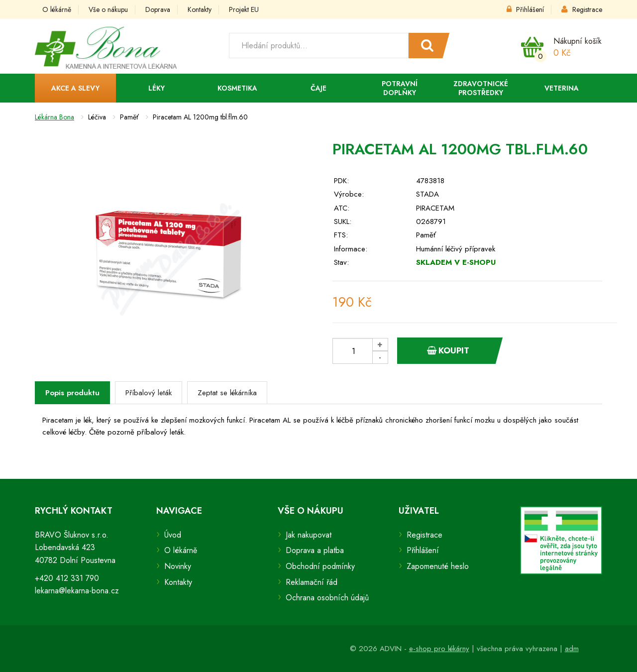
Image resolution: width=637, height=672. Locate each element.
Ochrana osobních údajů (327, 598)
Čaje (318, 88)
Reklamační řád (312, 582)
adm (572, 649)
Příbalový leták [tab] (149, 393)
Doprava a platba (315, 550)
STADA (427, 194)
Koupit (448, 350)
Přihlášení (525, 9)
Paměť (426, 235)
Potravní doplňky (400, 88)
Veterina (562, 88)
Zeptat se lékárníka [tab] (227, 393)
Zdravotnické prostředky (481, 88)
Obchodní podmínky (320, 566)
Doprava (158, 9)
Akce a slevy (75, 88)
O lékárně (57, 9)
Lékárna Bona (54, 117)
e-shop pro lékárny (439, 649)
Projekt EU (244, 9)
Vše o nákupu (108, 9)
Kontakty (200, 9)
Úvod (173, 535)
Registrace (582, 9)
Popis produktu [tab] (72, 393)
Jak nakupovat (309, 535)
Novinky (178, 566)
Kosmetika (237, 88)
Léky (157, 88)
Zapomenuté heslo (438, 566)
